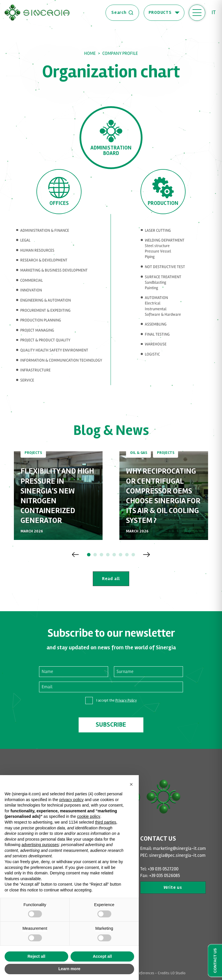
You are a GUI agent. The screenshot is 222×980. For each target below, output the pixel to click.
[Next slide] (147, 555)
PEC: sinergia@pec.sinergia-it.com (173, 855)
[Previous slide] (76, 555)
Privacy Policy (126, 700)
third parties (106, 822)
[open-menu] (197, 13)
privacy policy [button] (71, 800)
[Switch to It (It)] (216, 13)
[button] (89, 555)
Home (90, 54)
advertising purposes (40, 845)
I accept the (116, 701)
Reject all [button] (36, 956)
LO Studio (178, 973)
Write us (173, 888)
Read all (111, 579)
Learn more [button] (69, 969)
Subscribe (111, 724)
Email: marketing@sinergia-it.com (173, 849)
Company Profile (120, 54)
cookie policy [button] (89, 816)
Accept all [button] (102, 956)
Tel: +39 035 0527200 (159, 869)
